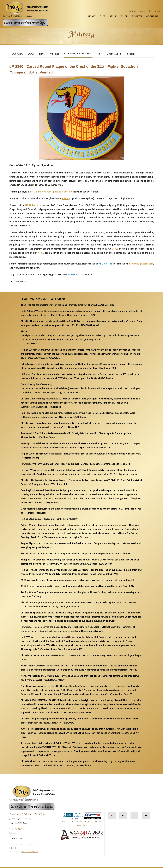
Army (99, 54)
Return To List (19, 281)
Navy (42, 54)
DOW (31, 54)
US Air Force (32, 205)
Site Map (14, 848)
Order (157, 11)
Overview (17, 54)
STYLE (115, 249)
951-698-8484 (16, 829)
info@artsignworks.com (141, 264)
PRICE (65, 198)
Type (102, 16)
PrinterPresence (30, 852)
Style (113, 16)
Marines (55, 54)
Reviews (137, 16)
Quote (142, 11)
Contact (132, 11)
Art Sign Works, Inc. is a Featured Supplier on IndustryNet (82, 820)
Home (92, 16)
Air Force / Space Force (78, 53)
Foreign (130, 54)
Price (124, 16)
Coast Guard (114, 54)
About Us (152, 16)
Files (150, 11)
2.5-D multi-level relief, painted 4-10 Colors (52, 192)
